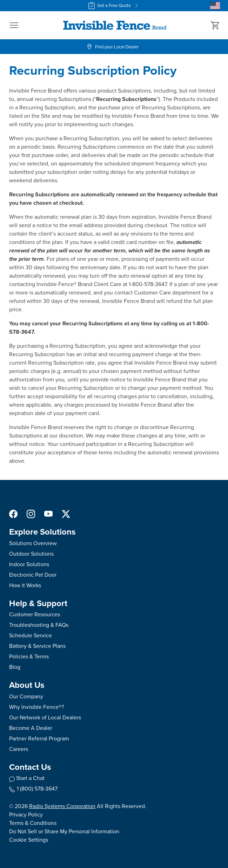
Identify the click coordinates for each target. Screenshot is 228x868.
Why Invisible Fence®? (36, 707)
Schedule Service (31, 635)
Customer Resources (35, 614)
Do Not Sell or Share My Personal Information (64, 831)
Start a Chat (30, 778)
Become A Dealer (31, 728)
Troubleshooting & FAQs (39, 625)
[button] (14, 25)
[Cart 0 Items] (215, 25)
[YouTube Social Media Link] (48, 513)
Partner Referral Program (39, 738)
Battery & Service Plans (37, 646)
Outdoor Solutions (31, 554)
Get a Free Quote (114, 6)
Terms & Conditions (33, 823)
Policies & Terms (29, 656)
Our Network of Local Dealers (45, 717)
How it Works (25, 585)
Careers (19, 749)
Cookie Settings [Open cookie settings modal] (29, 840)
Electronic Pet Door (33, 575)
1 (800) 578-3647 (33, 789)
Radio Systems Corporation (62, 806)
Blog (15, 667)
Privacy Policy (26, 815)
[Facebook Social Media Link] (13, 513)
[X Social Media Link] (66, 513)
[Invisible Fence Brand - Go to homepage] (115, 25)
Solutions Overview (33, 543)
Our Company (26, 696)
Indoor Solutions (29, 564)
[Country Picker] (215, 6)
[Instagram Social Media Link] (31, 513)
